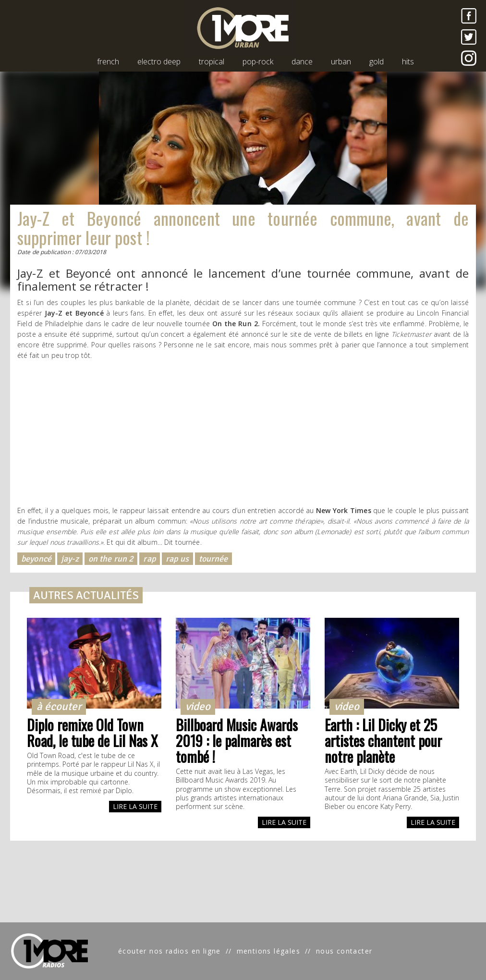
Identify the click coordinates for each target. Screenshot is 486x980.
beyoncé (36, 559)
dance (302, 61)
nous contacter (344, 951)
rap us (177, 559)
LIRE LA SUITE (135, 806)
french (108, 61)
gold (377, 61)
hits (408, 61)
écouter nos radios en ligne (170, 951)
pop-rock (258, 61)
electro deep (159, 61)
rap (149, 559)
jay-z (70, 559)
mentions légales (268, 951)
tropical (212, 61)
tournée (213, 559)
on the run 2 (111, 559)
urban (341, 61)
